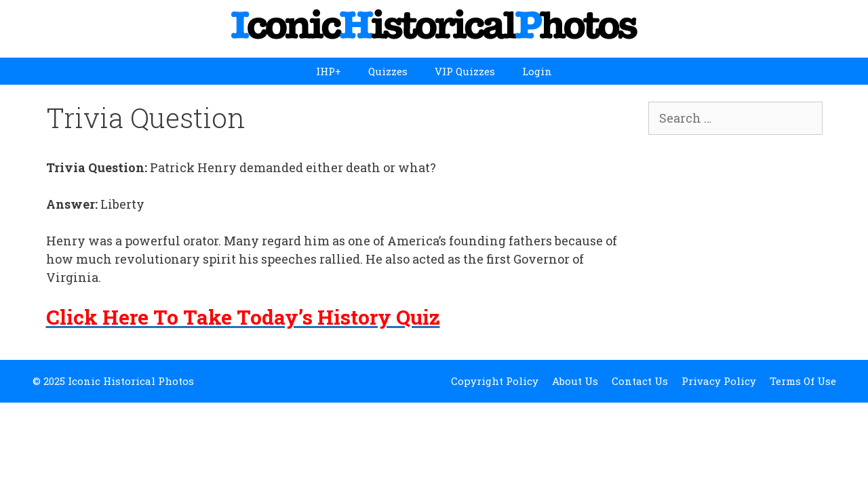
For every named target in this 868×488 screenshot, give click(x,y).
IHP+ (329, 71)
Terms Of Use (803, 381)
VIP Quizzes (465, 71)
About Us (575, 381)
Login (537, 71)
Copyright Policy (495, 381)
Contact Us (640, 381)
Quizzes (388, 71)
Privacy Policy (719, 381)
